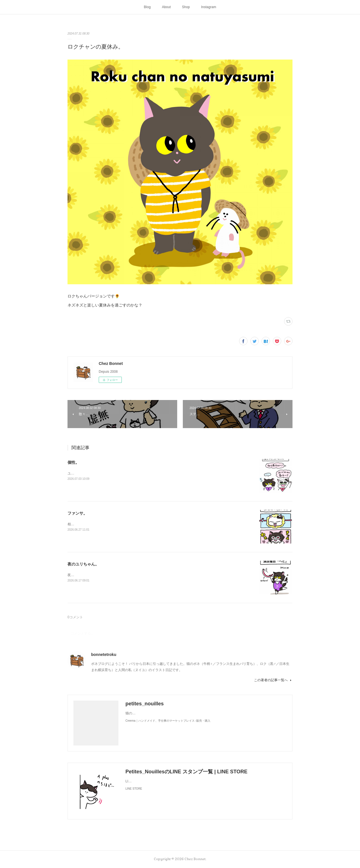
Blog (147, 7)
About (166, 7)
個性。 (73, 462)
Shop (186, 7)
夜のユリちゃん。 (83, 564)
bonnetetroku (104, 655)
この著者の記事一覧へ (273, 680)
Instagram (209, 7)
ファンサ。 (77, 513)
